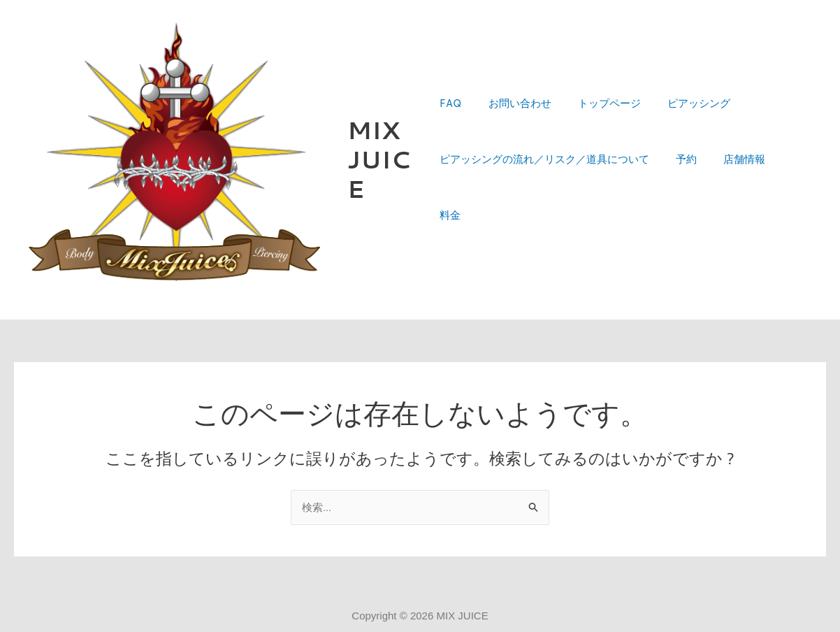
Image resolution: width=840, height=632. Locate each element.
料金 (785, 188)
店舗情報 (733, 188)
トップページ (598, 132)
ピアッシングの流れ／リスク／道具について (544, 188)
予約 (681, 188)
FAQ (451, 132)
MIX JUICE (381, 160)
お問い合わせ (514, 132)
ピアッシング (681, 132)
